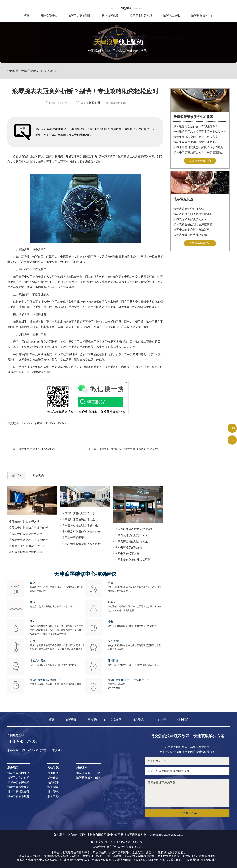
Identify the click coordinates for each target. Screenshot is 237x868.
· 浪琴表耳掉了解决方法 (128, 548)
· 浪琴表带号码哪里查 (74, 538)
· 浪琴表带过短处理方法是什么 (79, 525)
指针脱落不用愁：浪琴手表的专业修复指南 (200, 132)
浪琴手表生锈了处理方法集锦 (37, 449)
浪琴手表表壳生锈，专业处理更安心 (196, 142)
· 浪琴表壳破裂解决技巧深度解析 (81, 544)
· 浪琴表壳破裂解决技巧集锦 (25, 552)
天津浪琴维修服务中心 (38, 367)
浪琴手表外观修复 (19, 792)
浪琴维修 (71, 720)
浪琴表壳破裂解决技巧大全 (190, 219)
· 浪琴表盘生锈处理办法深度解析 (28, 540)
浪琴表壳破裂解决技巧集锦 (190, 235)
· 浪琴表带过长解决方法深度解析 (28, 528)
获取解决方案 (188, 813)
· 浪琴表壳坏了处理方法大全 (131, 535)
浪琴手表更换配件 (79, 18)
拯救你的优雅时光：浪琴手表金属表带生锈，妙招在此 (133, 449)
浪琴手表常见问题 (141, 18)
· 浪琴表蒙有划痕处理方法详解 (132, 560)
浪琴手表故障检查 (19, 782)
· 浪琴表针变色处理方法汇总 (78, 513)
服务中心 (53, 796)
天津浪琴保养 (110, 18)
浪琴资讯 (53, 792)
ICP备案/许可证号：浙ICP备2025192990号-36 (118, 842)
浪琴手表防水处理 (19, 778)
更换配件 (93, 720)
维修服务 (53, 773)
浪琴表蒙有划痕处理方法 (189, 209)
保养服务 (53, 778)
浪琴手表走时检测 (19, 773)
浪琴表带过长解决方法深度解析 (193, 214)
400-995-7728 (114, 688)
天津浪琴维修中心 (32, 71)
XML (180, 835)
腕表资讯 (138, 720)
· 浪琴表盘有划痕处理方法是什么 (81, 532)
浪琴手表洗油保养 (19, 787)
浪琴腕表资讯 (172, 18)
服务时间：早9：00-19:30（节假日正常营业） (35, 750)
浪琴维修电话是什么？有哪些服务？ (196, 127)
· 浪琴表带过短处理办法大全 (131, 541)
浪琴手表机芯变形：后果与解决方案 (196, 137)
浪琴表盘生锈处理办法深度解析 (193, 224)
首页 (26, 18)
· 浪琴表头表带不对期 (126, 554)
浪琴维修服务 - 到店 (89, 773)
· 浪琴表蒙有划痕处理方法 (23, 522)
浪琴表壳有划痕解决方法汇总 (192, 230)
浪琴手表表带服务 (19, 796)
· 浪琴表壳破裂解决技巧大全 (25, 534)
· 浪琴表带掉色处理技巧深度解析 (133, 529)
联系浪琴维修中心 (200, 161)
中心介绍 (161, 720)
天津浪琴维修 (49, 18)
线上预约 (183, 720)
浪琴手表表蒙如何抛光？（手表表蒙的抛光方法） (200, 152)
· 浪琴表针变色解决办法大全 (78, 519)
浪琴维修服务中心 (202, 18)
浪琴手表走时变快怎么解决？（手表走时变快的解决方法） (200, 147)
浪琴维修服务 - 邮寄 (89, 778)
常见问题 (51, 71)
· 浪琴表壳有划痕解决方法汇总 (26, 546)
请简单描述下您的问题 (187, 793)
